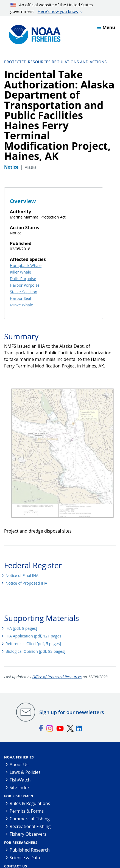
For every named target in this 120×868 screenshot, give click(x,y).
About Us (19, 764)
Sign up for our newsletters (72, 712)
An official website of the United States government (52, 8)
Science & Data (25, 858)
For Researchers (21, 843)
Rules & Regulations (30, 803)
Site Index (20, 787)
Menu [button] (106, 27)
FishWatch (20, 780)
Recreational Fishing (30, 826)
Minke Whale (21, 305)
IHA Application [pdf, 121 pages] (34, 636)
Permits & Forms (27, 811)
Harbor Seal (20, 298)
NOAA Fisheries (19, 757)
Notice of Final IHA (22, 575)
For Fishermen (19, 796)
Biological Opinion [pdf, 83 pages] (35, 651)
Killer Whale (20, 272)
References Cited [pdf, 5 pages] (33, 644)
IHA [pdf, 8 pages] (21, 628)
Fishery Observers (28, 834)
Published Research (30, 850)
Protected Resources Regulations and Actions (55, 62)
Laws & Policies (25, 772)
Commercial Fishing (30, 819)
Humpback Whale (26, 265)
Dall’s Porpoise (23, 279)
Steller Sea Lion (24, 292)
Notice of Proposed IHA (26, 583)
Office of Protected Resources (57, 677)
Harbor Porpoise (25, 285)
